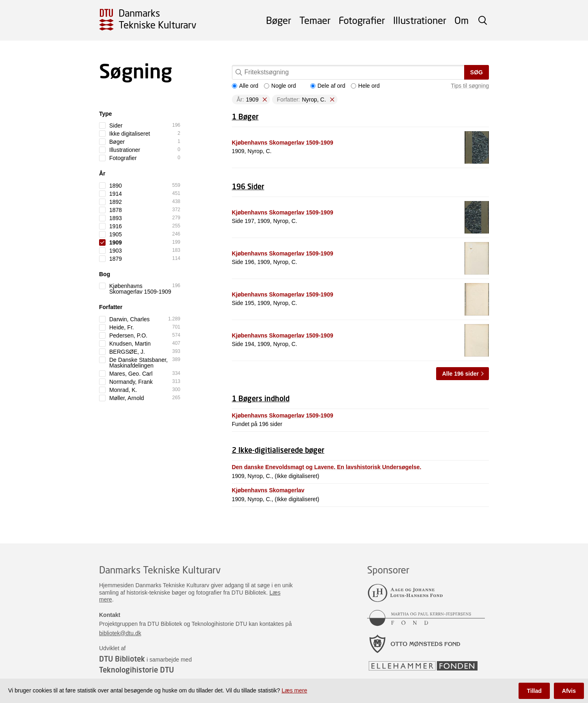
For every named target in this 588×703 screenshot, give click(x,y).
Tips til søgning (470, 86)
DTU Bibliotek (122, 659)
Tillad (534, 691)
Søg (477, 72)
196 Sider (248, 186)
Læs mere (294, 690)
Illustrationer (420, 20)
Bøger (279, 20)
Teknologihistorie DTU (136, 670)
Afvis (569, 691)
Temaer (315, 20)
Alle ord (245, 86)
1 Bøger (245, 117)
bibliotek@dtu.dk (120, 633)
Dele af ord (328, 86)
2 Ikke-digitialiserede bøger (278, 450)
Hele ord (365, 86)
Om (462, 20)
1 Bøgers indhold (261, 398)
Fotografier (362, 20)
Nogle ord (280, 86)
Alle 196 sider (460, 374)
